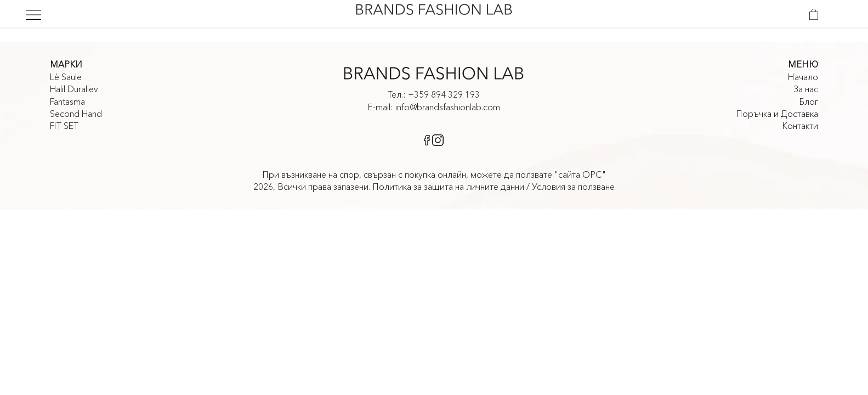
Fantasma (67, 101)
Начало (803, 77)
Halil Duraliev (74, 89)
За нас (806, 89)
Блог (809, 101)
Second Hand (76, 114)
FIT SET (64, 126)
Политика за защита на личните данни (448, 187)
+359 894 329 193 (444, 94)
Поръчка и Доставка (777, 114)
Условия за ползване (573, 187)
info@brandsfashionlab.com (448, 107)
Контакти (800, 126)
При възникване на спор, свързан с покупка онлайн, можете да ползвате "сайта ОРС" (434, 174)
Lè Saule (66, 77)
